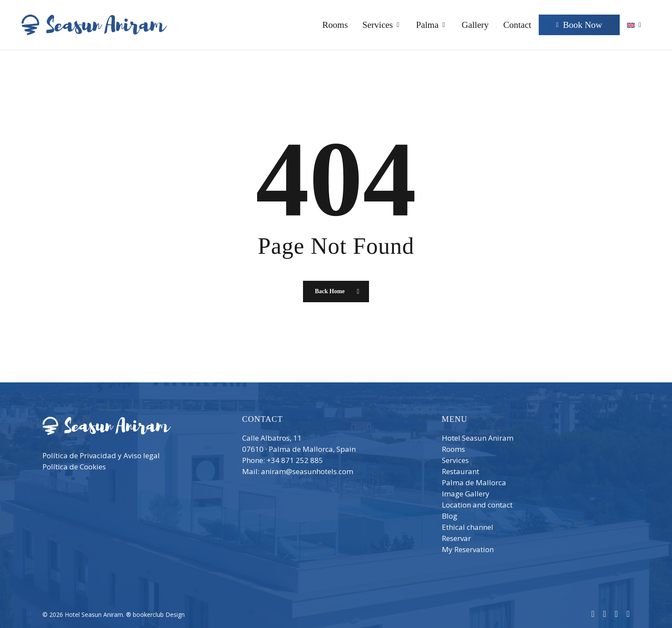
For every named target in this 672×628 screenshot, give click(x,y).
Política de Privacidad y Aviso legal (101, 455)
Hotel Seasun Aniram (478, 438)
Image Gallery (466, 494)
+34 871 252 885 (295, 460)
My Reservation (468, 549)
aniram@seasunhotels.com (307, 471)
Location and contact (477, 505)
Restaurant (460, 471)
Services (455, 460)
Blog (450, 516)
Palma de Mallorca (474, 482)
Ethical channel (468, 527)
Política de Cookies (74, 467)
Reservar (456, 538)
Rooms (453, 449)
